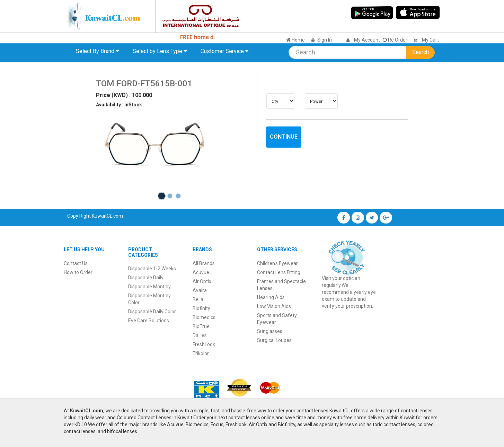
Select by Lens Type (160, 51)
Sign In (325, 40)
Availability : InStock (119, 105)
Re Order (395, 40)
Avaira (200, 290)
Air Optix (202, 281)
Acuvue (201, 272)
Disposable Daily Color (152, 312)
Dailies (200, 335)
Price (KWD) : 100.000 (124, 95)
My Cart (425, 40)
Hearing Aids (271, 297)
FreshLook (204, 344)
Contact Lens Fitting (279, 272)
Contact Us (76, 263)
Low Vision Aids (274, 306)
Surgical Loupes (274, 340)
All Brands (204, 263)
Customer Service (224, 51)
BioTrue (201, 326)
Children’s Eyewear (277, 263)
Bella (198, 299)
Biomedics (204, 317)
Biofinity (201, 308)
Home (295, 40)
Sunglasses (270, 331)
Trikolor (201, 353)
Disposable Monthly (149, 287)
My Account (367, 40)
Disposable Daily (146, 278)
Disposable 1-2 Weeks (152, 269)
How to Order (78, 272)
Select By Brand (97, 51)
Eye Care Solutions (149, 321)
